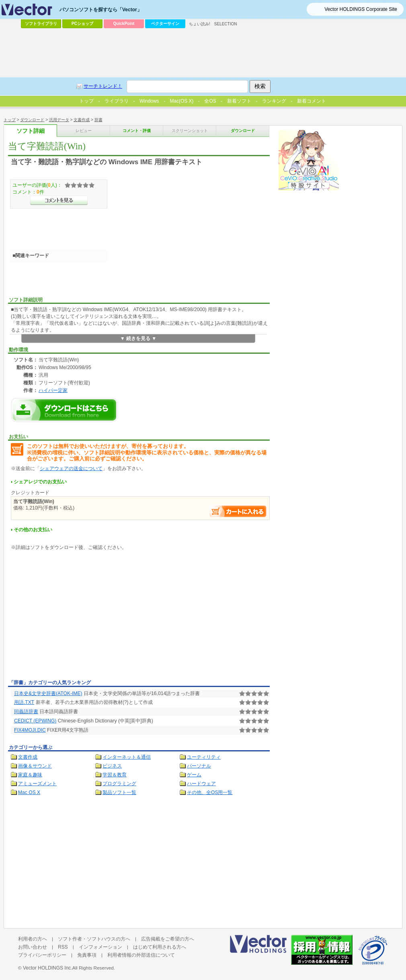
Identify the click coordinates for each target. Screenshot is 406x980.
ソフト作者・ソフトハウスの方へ (94, 939)
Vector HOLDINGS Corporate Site (361, 9)
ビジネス (112, 766)
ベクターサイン (165, 24)
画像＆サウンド (35, 766)
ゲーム (194, 775)
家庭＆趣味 (30, 775)
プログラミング (119, 784)
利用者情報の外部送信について (141, 955)
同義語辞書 (26, 712)
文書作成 (28, 757)
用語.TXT (24, 702)
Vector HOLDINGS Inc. (48, 968)
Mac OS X (29, 792)
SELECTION (226, 24)
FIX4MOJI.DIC (30, 730)
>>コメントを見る (59, 200)
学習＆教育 (115, 775)
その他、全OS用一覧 (210, 792)
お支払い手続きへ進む (238, 511)
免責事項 (87, 955)
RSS (63, 947)
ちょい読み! (200, 24)
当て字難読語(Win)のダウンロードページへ (64, 410)
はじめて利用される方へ (160, 947)
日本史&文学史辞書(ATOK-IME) (48, 693)
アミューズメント (37, 784)
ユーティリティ (204, 757)
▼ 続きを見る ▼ (138, 338)
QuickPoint (124, 24)
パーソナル (199, 766)
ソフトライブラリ (41, 24)
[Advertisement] (76, 617)
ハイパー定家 (53, 390)
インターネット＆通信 (127, 757)
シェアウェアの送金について (71, 468)
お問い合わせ (33, 947)
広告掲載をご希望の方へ (168, 939)
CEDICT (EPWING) (35, 721)
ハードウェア (201, 784)
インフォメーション (100, 947)
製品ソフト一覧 (119, 792)
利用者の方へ (33, 939)
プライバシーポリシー (42, 955)
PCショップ (82, 24)
